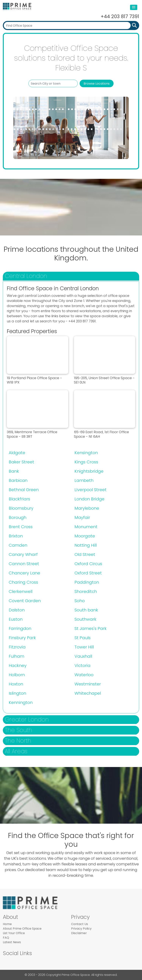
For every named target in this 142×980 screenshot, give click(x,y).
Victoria (82, 666)
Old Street (85, 554)
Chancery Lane (24, 573)
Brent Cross (21, 527)
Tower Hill (84, 647)
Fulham (16, 656)
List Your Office (14, 933)
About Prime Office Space (22, 929)
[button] (134, 7)
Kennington (21, 703)
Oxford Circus (88, 564)
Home (7, 924)
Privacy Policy (81, 929)
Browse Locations (97, 84)
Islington (17, 693)
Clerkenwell (21, 591)
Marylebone (87, 508)
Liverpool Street (91, 490)
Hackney (18, 666)
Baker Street (21, 462)
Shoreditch (86, 591)
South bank (86, 610)
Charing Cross (23, 582)
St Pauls (83, 638)
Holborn (17, 675)
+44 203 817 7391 (120, 17)
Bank (14, 471)
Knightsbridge (89, 471)
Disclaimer (79, 933)
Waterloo (84, 675)
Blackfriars (19, 499)
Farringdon (20, 629)
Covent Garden (25, 601)
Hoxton (16, 684)
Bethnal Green (24, 490)
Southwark (85, 619)
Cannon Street (24, 564)
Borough (18, 517)
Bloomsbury (21, 508)
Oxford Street (88, 573)
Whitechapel (88, 693)
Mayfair (82, 517)
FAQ (6, 938)
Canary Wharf (23, 554)
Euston (16, 619)
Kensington (86, 453)
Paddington (87, 582)
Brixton (16, 536)
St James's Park (91, 629)
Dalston (17, 610)
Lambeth (84, 480)
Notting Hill (86, 545)
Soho (80, 601)
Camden (18, 545)
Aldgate (17, 453)
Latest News (12, 942)
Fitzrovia (17, 647)
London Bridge (89, 499)
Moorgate (85, 536)
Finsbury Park (22, 638)
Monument (86, 527)
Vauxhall (83, 656)
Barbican (18, 480)
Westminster (88, 684)
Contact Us (80, 924)
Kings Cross (86, 462)
